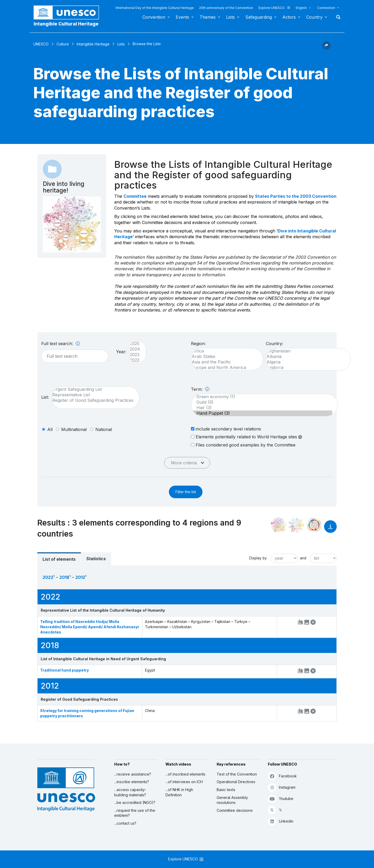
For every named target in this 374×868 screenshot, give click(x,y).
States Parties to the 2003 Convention (296, 196)
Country (314, 17)
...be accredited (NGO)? (135, 802)
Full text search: (61, 344)
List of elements (59, 559)
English (301, 8)
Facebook (282, 776)
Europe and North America (224, 368)
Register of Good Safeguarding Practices (93, 400)
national (104, 429)
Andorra (306, 368)
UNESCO (41, 44)
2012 (80, 577)
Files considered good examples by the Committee (243, 445)
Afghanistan (306, 351)
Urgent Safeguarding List (93, 389)
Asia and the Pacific (224, 362)
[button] (326, 48)
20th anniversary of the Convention (226, 8)
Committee (135, 196)
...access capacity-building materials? (130, 792)
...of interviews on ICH (184, 782)
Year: (121, 352)
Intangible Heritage (93, 44)
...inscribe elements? (132, 782)
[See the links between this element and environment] (296, 525)
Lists (230, 17)
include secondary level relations (226, 429)
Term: (200, 389)
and (303, 558)
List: (45, 397)
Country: (274, 344)
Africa (224, 351)
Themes (208, 17)
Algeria (306, 362)
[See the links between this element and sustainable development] (314, 525)
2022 (135, 360)
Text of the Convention (237, 774)
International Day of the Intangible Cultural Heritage (155, 8)
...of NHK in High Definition (179, 792)
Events (182, 17)
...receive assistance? (133, 774)
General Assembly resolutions (232, 800)
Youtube (281, 799)
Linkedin (281, 821)
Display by (258, 558)
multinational (74, 429)
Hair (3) (262, 408)
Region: (198, 344)
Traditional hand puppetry (64, 670)
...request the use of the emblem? (135, 813)
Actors (289, 17)
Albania (306, 357)
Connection (326, 8)
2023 (135, 355)
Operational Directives (236, 782)
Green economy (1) (262, 397)
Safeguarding (259, 17)
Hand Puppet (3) (262, 413)
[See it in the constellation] (278, 525)
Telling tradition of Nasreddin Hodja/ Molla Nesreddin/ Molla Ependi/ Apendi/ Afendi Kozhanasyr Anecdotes (90, 627)
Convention (154, 17)
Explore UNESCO (274, 8)
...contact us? (125, 823)
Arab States (224, 357)
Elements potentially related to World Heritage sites (246, 437)
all (50, 429)
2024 (135, 349)
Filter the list (186, 492)
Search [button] (337, 17)
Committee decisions (235, 810)
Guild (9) (262, 402)
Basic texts (226, 790)
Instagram (282, 787)
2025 (135, 344)
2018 (64, 577)
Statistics (96, 559)
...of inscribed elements (185, 774)
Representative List (93, 395)
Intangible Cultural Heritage (66, 24)
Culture (63, 44)
